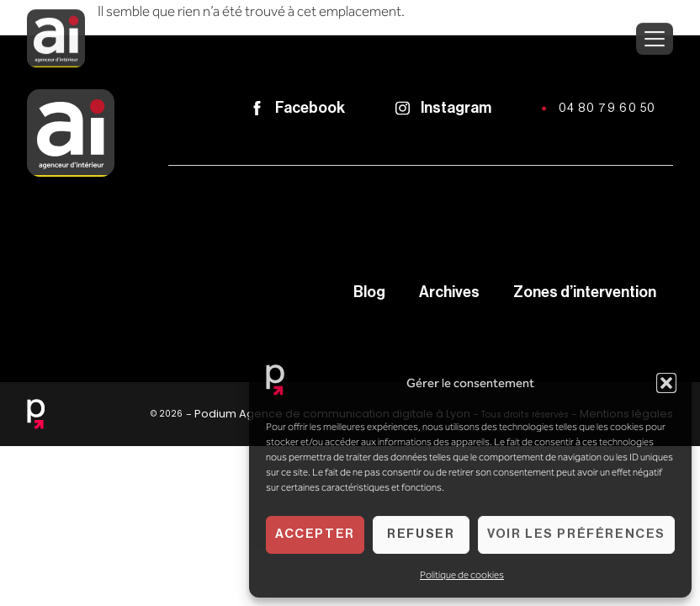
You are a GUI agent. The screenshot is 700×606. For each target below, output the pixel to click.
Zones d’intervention (585, 292)
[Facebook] (257, 108)
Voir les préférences (576, 534)
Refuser (421, 534)
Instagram (456, 108)
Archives (449, 292)
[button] (666, 383)
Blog (369, 292)
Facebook (310, 108)
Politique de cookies (462, 575)
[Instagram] (403, 108)
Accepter (315, 534)
